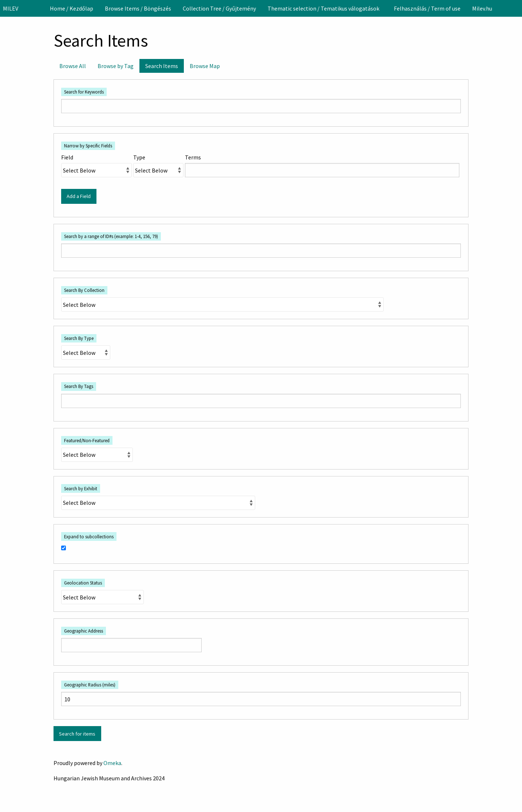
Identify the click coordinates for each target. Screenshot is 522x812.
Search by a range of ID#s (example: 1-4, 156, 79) (111, 236)
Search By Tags (79, 386)
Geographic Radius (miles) (90, 685)
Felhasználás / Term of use (427, 8)
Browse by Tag (116, 66)
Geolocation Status (83, 583)
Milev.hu (482, 8)
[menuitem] (72, 8)
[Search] (516, 8)
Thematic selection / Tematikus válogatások (323, 8)
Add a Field (79, 196)
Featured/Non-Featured (87, 440)
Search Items (162, 66)
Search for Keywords (84, 92)
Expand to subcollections (89, 536)
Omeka (112, 763)
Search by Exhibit (81, 488)
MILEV (11, 8)
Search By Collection (84, 290)
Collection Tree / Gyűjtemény (219, 8)
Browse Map (205, 66)
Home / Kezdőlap (72, 8)
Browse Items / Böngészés (138, 8)
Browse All (73, 66)
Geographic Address (84, 631)
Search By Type (79, 338)
